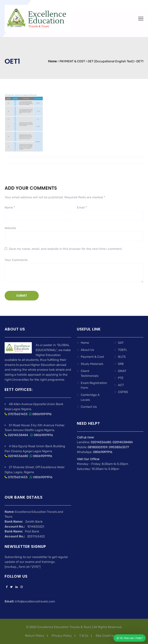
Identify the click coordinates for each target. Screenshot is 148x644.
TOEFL (123, 350)
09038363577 (119, 447)
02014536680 (18, 456)
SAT (121, 343)
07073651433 (18, 414)
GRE (121, 364)
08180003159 (98, 447)
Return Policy (35, 636)
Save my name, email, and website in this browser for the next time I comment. (66, 249)
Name (10, 207)
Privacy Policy (62, 636)
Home (85, 343)
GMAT (122, 371)
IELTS (122, 357)
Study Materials (92, 364)
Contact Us (89, 407)
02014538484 (18, 435)
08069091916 (42, 414)
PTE (121, 378)
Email (82, 207)
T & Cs (84, 636)
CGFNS (123, 392)
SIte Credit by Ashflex (111, 636)
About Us (87, 350)
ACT (121, 385)
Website (10, 228)
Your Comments (16, 260)
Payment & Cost (92, 357)
